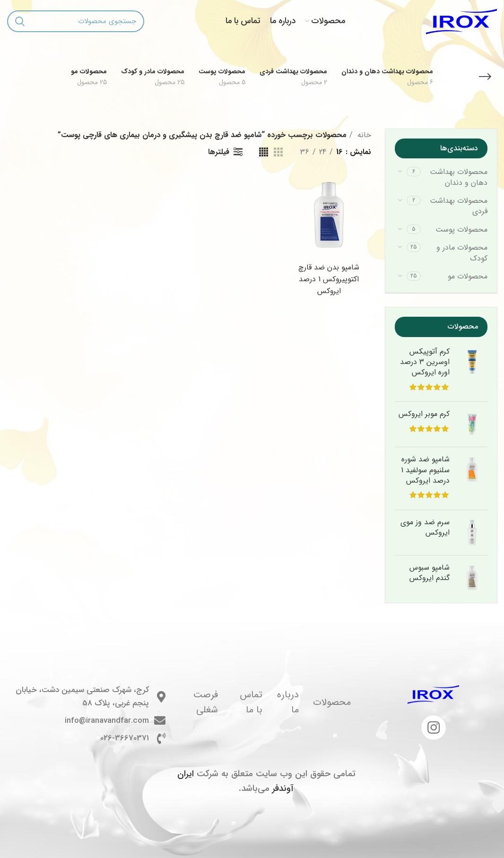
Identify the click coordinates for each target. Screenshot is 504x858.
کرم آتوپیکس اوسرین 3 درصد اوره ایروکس (425, 362)
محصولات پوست (461, 230)
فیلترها (219, 152)
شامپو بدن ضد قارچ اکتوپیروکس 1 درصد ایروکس (329, 279)
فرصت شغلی (206, 702)
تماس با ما (251, 702)
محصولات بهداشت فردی (459, 206)
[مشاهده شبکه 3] (278, 152)
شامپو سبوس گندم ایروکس (430, 573)
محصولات (332, 702)
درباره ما (288, 702)
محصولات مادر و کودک (462, 253)
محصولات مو (468, 276)
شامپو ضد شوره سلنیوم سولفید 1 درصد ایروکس (425, 470)
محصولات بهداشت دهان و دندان (459, 177)
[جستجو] (76, 21)
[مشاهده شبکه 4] (264, 152)
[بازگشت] (485, 77)
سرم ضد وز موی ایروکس (425, 528)
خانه (363, 135)
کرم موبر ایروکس (424, 414)
